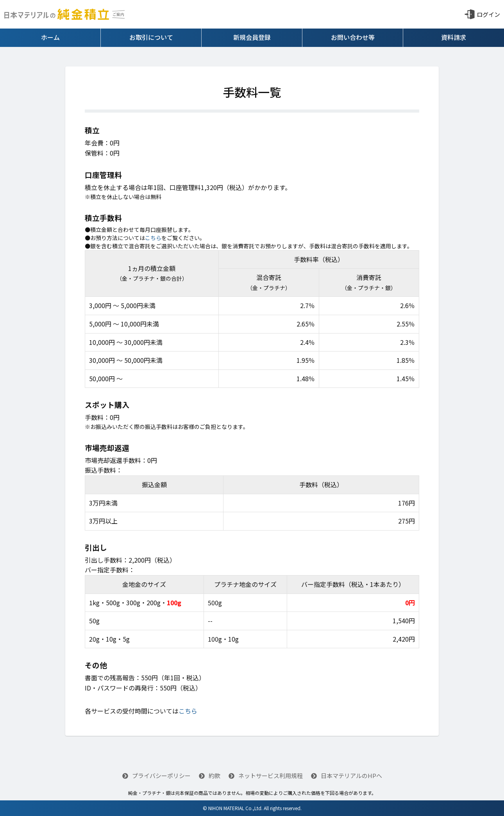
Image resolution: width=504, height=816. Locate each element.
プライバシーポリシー (156, 776)
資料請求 (454, 37)
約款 (210, 776)
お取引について (151, 37)
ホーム (50, 37)
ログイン (488, 14)
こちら (153, 238)
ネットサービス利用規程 (266, 776)
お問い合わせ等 (353, 37)
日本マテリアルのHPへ (347, 776)
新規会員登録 (252, 37)
